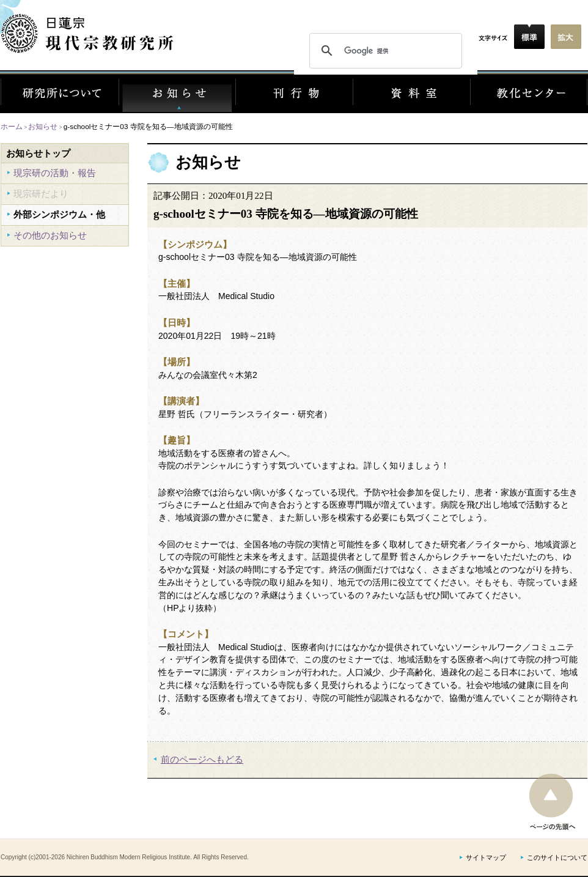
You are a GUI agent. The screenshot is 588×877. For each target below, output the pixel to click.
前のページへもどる (202, 759)
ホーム (12, 126)
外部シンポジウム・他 (59, 214)
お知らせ (43, 126)
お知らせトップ (38, 153)
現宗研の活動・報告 (55, 173)
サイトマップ (486, 858)
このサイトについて (557, 858)
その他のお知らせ (50, 235)
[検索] (384, 51)
